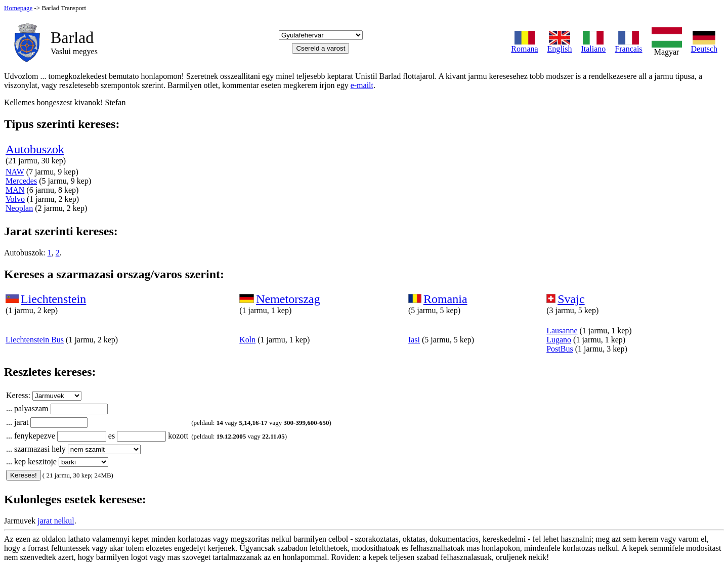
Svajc (571, 299)
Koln (247, 340)
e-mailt (362, 85)
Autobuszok (35, 149)
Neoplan (19, 208)
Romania (445, 299)
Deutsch (704, 45)
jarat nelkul (56, 521)
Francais (628, 45)
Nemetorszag (288, 299)
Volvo (15, 199)
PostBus (560, 349)
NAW (15, 172)
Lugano (559, 340)
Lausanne (562, 331)
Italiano (593, 45)
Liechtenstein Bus (35, 340)
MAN (15, 190)
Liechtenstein (53, 299)
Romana (524, 45)
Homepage (18, 8)
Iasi (414, 340)
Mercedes (21, 181)
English (560, 45)
